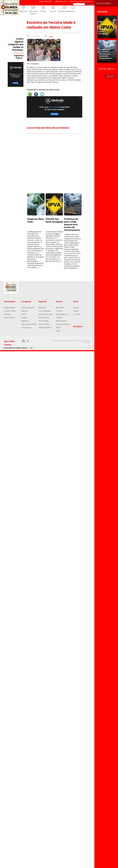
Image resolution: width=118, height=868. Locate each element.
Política (43, 11)
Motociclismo (61, 321)
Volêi (58, 331)
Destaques (78, 326)
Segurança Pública (33, 12)
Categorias (26, 301)
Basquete (60, 308)
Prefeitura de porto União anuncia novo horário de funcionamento (72, 224)
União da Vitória (45, 327)
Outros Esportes (63, 324)
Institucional (9, 301)
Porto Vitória (44, 324)
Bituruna (42, 308)
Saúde (76, 311)
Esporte (53, 11)
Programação (9, 308)
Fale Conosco (9, 318)
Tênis (58, 327)
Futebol (59, 318)
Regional (24, 11)
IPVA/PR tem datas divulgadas (54, 220)
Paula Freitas (44, 318)
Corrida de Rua (62, 314)
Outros (76, 308)
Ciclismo (59, 311)
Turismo (77, 314)
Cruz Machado (44, 311)
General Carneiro (46, 314)
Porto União (44, 321)
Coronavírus (26, 327)
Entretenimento (65, 11)
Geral (73, 11)
